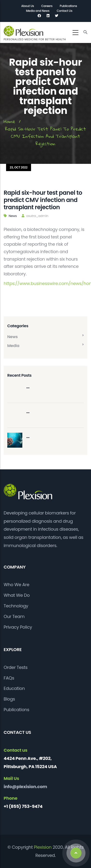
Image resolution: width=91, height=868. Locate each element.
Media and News (38, 11)
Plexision (43, 847)
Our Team (14, 616)
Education (14, 688)
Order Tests (16, 667)
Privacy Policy (18, 627)
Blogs (9, 699)
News (13, 216)
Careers (47, 6)
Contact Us (65, 11)
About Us (28, 6)
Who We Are (17, 585)
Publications (68, 6)
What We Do (17, 595)
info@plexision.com (25, 787)
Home (9, 121)
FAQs (9, 678)
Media (13, 346)
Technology (16, 606)
